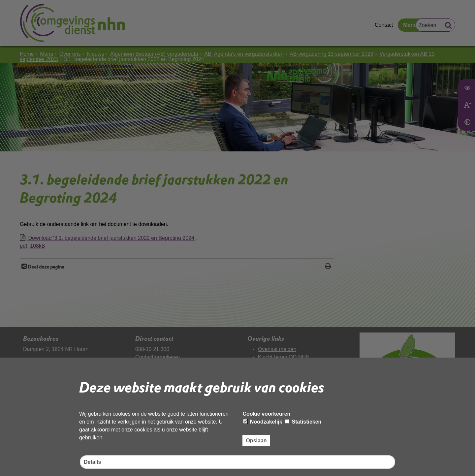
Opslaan (256, 441)
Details (92, 462)
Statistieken (303, 422)
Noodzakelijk (263, 422)
